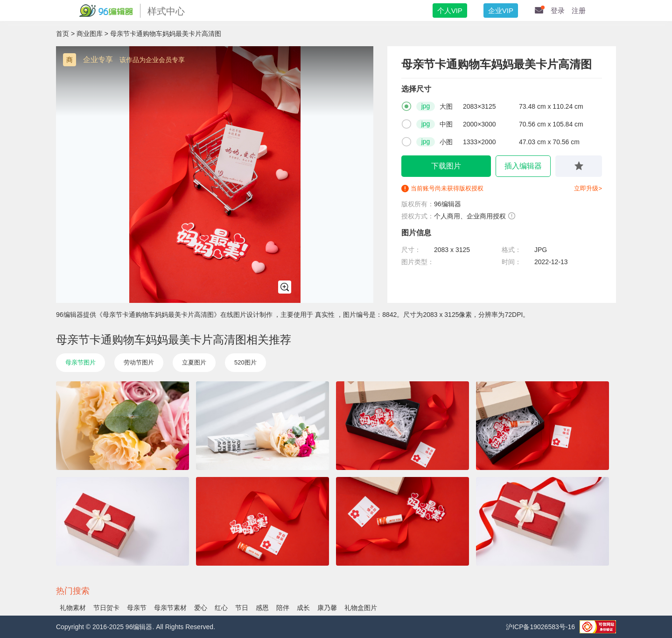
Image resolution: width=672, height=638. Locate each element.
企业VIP (501, 11)
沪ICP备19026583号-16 (540, 627)
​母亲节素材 (170, 608)
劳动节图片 (139, 362)
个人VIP (450, 11)
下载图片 (446, 166)
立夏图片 (194, 362)
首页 (63, 34)
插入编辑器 (523, 166)
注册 (579, 11)
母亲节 (137, 608)
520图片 (245, 362)
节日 (242, 608)
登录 (558, 11)
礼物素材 (73, 608)
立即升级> (588, 188)
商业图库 (90, 34)
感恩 (262, 608)
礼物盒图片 (361, 608)
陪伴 (283, 608)
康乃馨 (327, 608)
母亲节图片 (80, 362)
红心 (221, 608)
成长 (303, 608)
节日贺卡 (106, 608)
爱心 (201, 608)
